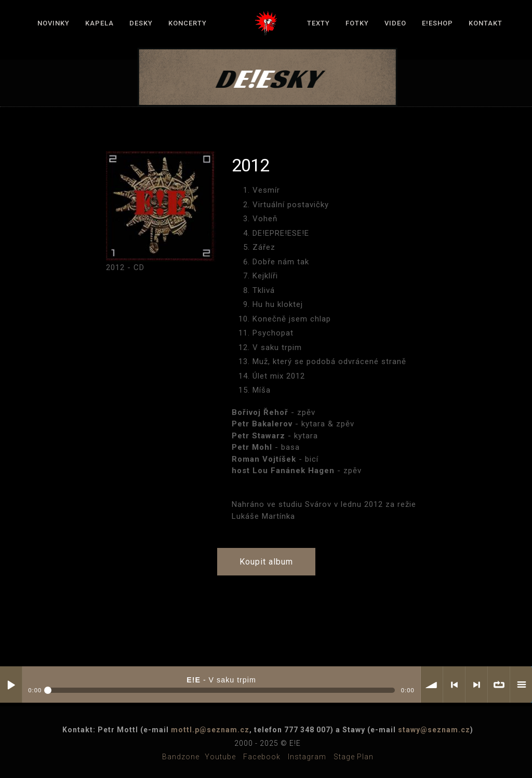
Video (395, 23)
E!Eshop (437, 23)
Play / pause (11, 685)
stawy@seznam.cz (434, 730)
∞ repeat (499, 685)
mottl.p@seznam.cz (210, 730)
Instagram (307, 757)
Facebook (262, 757)
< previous (454, 685)
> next (476, 685)
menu (521, 685)
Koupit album (266, 562)
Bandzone (181, 757)
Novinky (54, 23)
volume (432, 685)
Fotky (357, 23)
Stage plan (354, 757)
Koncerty (188, 23)
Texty (318, 23)
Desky (141, 23)
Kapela (99, 23)
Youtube (220, 757)
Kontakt (486, 23)
